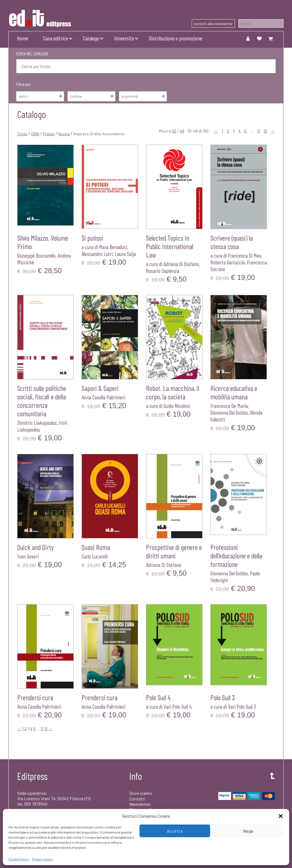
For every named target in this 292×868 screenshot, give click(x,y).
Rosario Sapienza (163, 271)
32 (174, 131)
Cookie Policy (19, 859)
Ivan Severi (28, 556)
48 (182, 131)
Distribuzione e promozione (176, 38)
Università (124, 38)
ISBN (35, 134)
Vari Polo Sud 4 (178, 706)
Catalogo (91, 38)
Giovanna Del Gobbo (229, 412)
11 (258, 131)
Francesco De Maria (229, 406)
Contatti (137, 799)
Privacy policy (43, 859)
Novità (64, 134)
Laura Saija (125, 254)
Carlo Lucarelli (95, 556)
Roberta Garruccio (228, 262)
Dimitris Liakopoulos (37, 423)
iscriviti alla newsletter (213, 24)
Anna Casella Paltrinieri (103, 397)
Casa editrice (56, 38)
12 (265, 131)
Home (23, 38)
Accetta (175, 831)
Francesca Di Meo (245, 255)
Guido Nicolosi (177, 406)
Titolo (22, 134)
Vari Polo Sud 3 (242, 706)
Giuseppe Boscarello (36, 255)
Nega (248, 831)
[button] (281, 816)
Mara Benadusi (113, 247)
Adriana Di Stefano (181, 264)
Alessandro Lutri (97, 254)
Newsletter (140, 804)
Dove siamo (141, 793)
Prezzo (49, 134)
